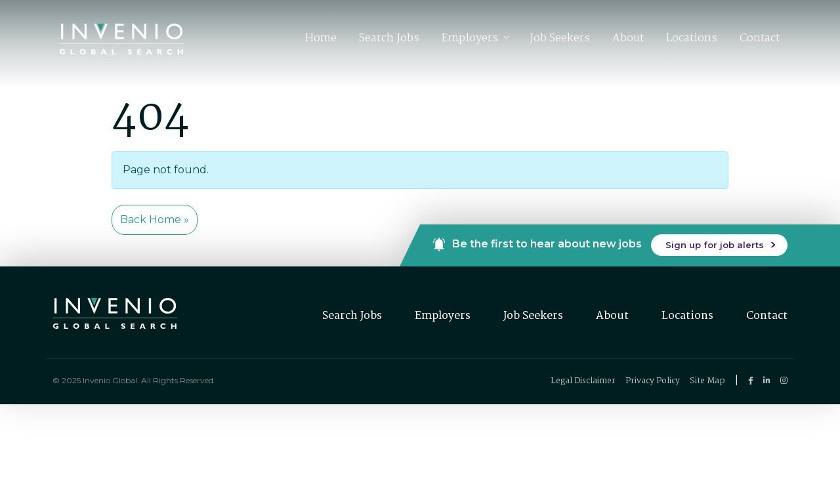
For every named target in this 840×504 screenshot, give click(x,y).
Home (321, 38)
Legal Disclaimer (583, 381)
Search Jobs (389, 38)
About (628, 38)
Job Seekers (560, 38)
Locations (692, 38)
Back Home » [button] (155, 220)
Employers (470, 38)
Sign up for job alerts (715, 245)
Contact (760, 38)
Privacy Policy (653, 381)
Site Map (707, 381)
